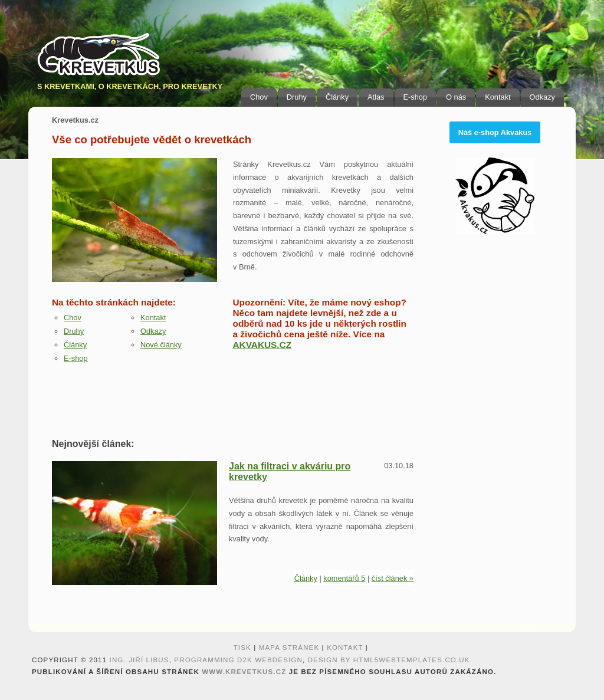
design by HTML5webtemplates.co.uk (389, 660)
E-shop (416, 97)
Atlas (376, 97)
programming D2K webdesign (238, 660)
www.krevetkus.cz (244, 672)
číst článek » (393, 578)
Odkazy (542, 97)
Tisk (242, 648)
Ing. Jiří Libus (139, 660)
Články (337, 97)
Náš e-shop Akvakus (495, 132)
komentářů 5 (344, 578)
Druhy (297, 97)
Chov (259, 97)
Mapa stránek (289, 648)
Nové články (161, 345)
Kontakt (498, 97)
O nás (456, 97)
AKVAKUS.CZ (262, 345)
